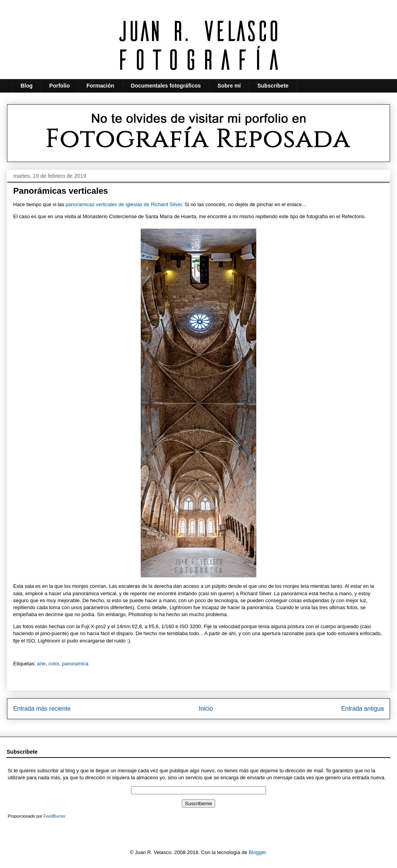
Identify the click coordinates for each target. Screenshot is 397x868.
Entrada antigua (362, 709)
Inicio (206, 709)
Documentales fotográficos (166, 86)
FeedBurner (54, 816)
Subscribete (273, 86)
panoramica (75, 664)
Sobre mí (229, 86)
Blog (27, 86)
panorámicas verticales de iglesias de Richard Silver (124, 204)
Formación (100, 86)
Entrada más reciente (42, 709)
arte (41, 664)
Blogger (257, 852)
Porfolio (60, 86)
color (54, 664)
